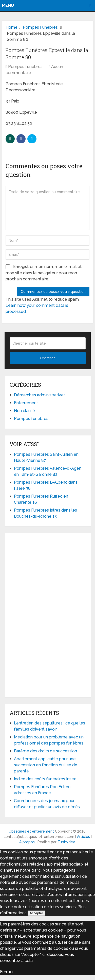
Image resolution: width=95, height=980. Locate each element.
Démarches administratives (40, 395)
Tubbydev (66, 842)
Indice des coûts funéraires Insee (45, 779)
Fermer (7, 972)
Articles (83, 837)
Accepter (36, 913)
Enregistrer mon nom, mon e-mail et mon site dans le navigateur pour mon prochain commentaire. (44, 273)
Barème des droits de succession (45, 751)
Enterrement (26, 403)
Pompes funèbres (25, 67)
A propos (27, 842)
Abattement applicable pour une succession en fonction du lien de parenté (46, 765)
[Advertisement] (48, 614)
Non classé (24, 411)
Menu (8, 5)
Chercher (48, 358)
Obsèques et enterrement (31, 831)
